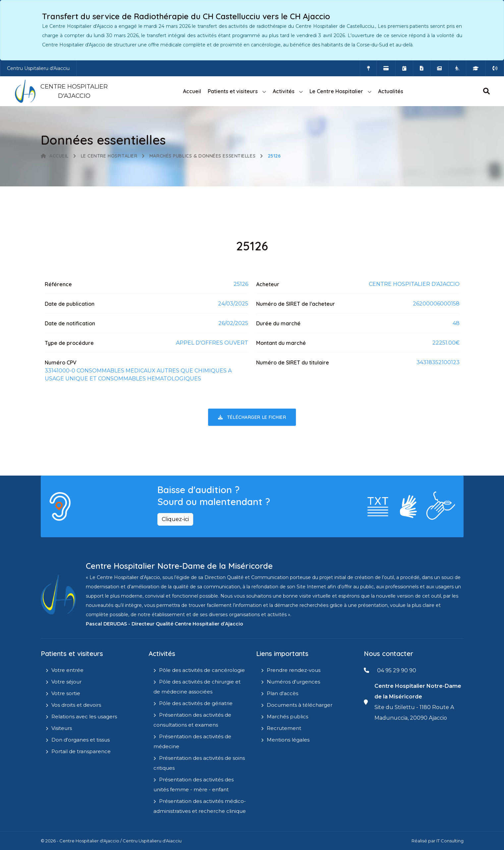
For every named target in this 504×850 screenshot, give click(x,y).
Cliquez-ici (175, 519)
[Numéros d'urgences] (495, 68)
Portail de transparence (81, 751)
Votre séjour (66, 682)
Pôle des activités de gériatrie (196, 703)
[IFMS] (476, 68)
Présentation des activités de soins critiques (199, 763)
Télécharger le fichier (252, 417)
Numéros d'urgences (293, 682)
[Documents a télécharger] (422, 68)
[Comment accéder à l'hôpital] (368, 68)
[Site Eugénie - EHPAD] (457, 68)
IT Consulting (450, 841)
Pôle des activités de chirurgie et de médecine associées (197, 687)
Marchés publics (287, 717)
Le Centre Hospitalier (336, 91)
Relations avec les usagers (84, 717)
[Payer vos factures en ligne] (386, 68)
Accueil (192, 91)
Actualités (391, 91)
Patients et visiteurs (233, 91)
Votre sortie (66, 693)
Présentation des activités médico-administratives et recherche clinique (200, 806)
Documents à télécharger (300, 705)
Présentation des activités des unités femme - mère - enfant (194, 785)
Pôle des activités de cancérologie (202, 670)
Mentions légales (288, 740)
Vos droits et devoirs (76, 705)
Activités (284, 91)
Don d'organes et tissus (81, 740)
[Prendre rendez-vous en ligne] (404, 68)
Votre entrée (67, 670)
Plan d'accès (282, 693)
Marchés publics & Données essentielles (202, 156)
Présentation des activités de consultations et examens (192, 720)
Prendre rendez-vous (294, 670)
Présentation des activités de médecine (192, 741)
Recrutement (284, 728)
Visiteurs (62, 728)
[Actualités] (439, 68)
